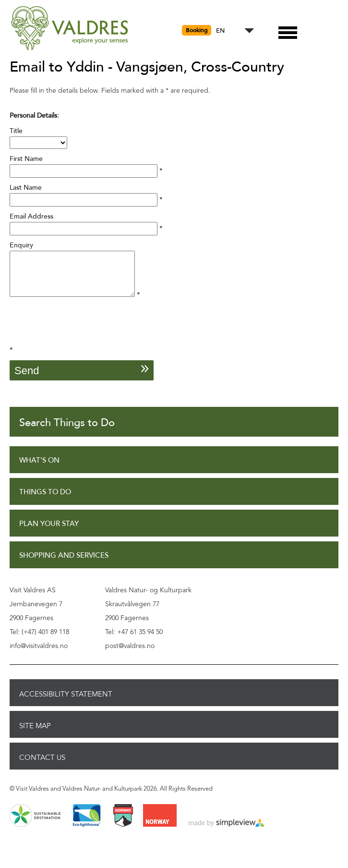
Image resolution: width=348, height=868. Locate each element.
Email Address (31, 216)
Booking (197, 30)
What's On (39, 469)
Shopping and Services (64, 564)
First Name (26, 159)
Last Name (26, 188)
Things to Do (45, 501)
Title (16, 131)
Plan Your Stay (49, 532)
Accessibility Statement (66, 703)
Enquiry (21, 245)
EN (220, 31)
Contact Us (42, 766)
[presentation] (83, 335)
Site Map (35, 734)
